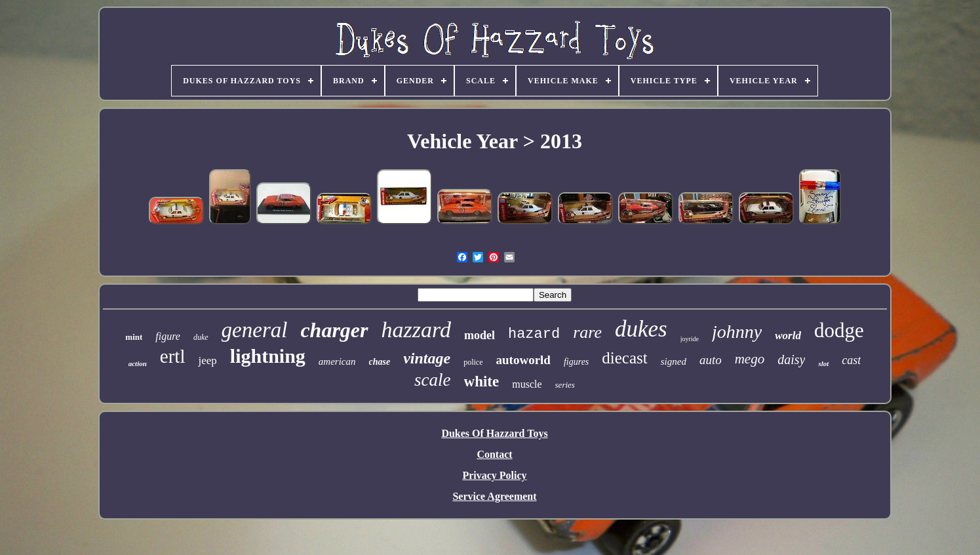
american (337, 361)
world (788, 336)
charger (334, 330)
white (482, 381)
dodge (839, 330)
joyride (690, 339)
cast (851, 360)
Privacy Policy (494, 475)
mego (750, 359)
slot (823, 363)
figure (168, 336)
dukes (641, 329)
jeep (207, 360)
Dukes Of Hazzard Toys (494, 433)
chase (380, 362)
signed (674, 361)
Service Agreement (494, 496)
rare (587, 332)
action (138, 363)
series (565, 385)
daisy (791, 360)
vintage (427, 358)
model (480, 335)
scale (432, 380)
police (473, 362)
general (255, 330)
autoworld (523, 360)
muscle (527, 384)
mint (134, 337)
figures (576, 362)
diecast (624, 358)
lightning (268, 356)
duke (201, 337)
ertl (173, 356)
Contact (494, 454)
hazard (534, 334)
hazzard (416, 330)
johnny (737, 332)
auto (711, 360)
